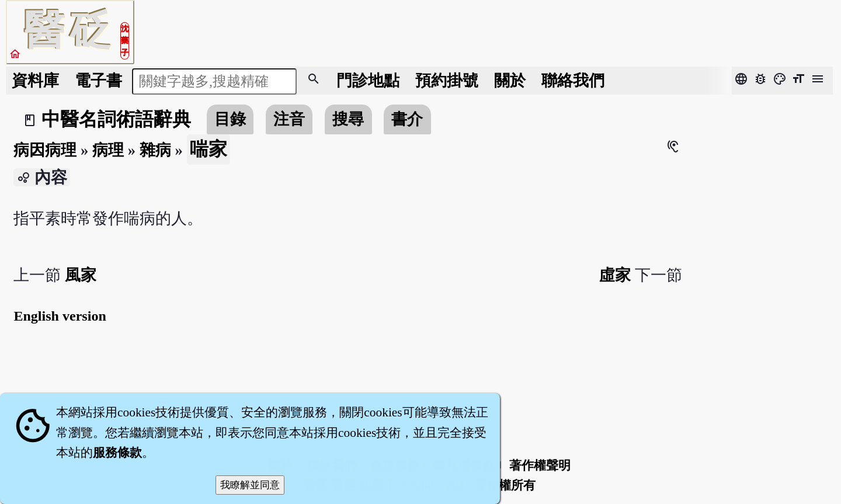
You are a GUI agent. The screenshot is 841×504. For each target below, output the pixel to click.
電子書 (98, 81)
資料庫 (35, 81)
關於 (510, 81)
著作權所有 (505, 485)
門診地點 (368, 81)
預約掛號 (447, 81)
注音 (289, 119)
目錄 (230, 119)
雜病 (155, 150)
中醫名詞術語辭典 (116, 119)
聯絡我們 (573, 81)
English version (60, 316)
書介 (407, 119)
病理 (108, 150)
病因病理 (45, 150)
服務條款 (117, 453)
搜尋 (348, 119)
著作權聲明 (540, 465)
